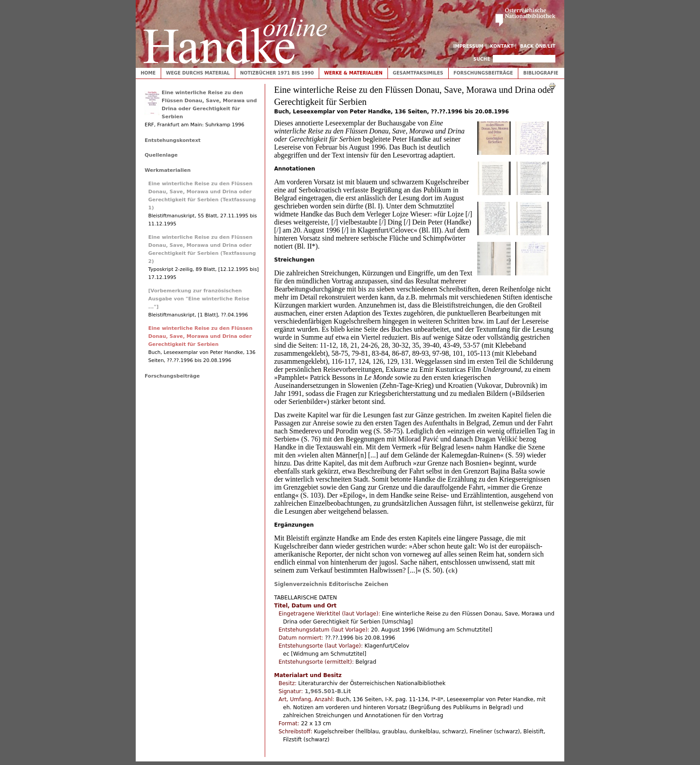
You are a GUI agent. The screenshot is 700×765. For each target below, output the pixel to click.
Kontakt (502, 46)
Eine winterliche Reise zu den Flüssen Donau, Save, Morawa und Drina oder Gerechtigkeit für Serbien (200, 336)
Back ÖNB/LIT (538, 46)
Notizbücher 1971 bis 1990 (277, 73)
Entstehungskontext (173, 140)
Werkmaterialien (168, 170)
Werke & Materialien (353, 73)
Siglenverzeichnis (301, 584)
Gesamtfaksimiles (418, 73)
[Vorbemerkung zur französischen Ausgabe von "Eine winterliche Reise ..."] (199, 299)
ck (452, 571)
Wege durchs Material (198, 73)
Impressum (468, 46)
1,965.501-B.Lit (328, 691)
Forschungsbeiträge (483, 73)
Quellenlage (161, 155)
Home (148, 73)
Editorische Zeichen (359, 584)
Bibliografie (541, 73)
